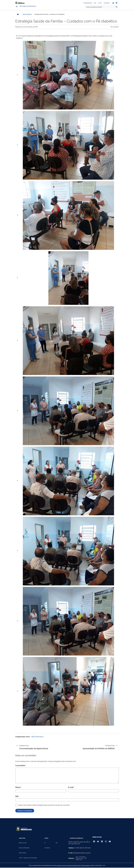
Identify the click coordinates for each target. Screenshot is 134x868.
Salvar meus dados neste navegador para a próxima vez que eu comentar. (44, 806)
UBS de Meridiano (27, 15)
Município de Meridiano (31, 7)
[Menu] (17, 7)
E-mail (71, 788)
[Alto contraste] (117, 3)
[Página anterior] (17, 746)
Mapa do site (23, 843)
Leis (95, 3)
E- (45, 843)
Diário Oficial (23, 853)
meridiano (116, 27)
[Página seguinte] (117, 746)
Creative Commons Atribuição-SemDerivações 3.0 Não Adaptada (73, 866)
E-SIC (100, 3)
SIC (57, 843)
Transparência (88, 3)
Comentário (21, 766)
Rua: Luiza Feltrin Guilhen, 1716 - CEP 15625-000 (81, 859)
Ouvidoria (107, 3)
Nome (18, 788)
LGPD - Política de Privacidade (28, 858)
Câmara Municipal (24, 848)
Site (17, 797)
